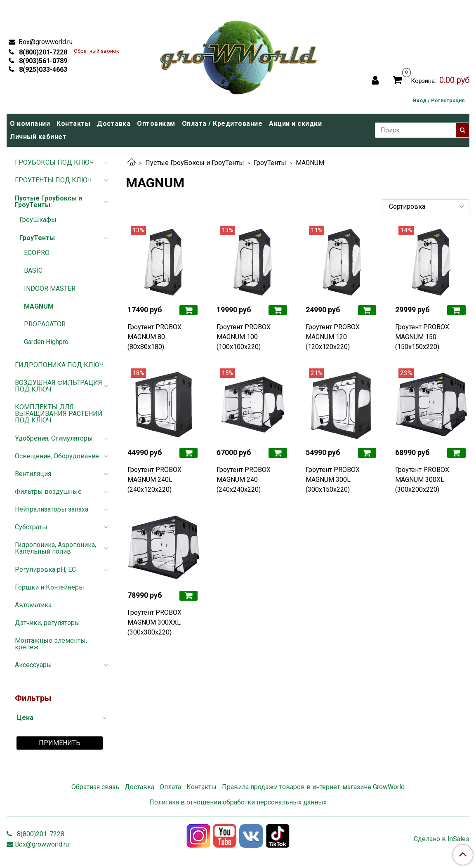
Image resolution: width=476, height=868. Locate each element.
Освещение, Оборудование (57, 456)
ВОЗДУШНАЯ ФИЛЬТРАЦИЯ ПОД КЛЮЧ (59, 386)
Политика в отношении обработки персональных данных (238, 802)
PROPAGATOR (45, 324)
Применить (60, 743)
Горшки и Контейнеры (49, 587)
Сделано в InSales (442, 839)
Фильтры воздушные (48, 492)
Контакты (73, 124)
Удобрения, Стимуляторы (54, 438)
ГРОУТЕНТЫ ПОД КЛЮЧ (53, 180)
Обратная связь (95, 787)
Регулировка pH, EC (45, 570)
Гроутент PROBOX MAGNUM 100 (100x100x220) (244, 337)
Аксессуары (33, 665)
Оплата (170, 787)
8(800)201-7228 (42, 52)
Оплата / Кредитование (222, 124)
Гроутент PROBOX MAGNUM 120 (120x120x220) (333, 337)
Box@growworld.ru (45, 42)
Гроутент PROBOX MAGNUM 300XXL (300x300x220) (154, 622)
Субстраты (31, 527)
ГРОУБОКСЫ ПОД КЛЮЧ (54, 162)
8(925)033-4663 (42, 70)
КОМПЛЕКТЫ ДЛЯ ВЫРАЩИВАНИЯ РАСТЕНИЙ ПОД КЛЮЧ (59, 414)
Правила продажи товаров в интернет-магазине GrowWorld (313, 787)
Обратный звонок (97, 51)
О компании (30, 124)
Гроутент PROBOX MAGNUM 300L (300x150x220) (333, 480)
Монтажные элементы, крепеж (51, 644)
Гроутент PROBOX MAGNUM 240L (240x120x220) (154, 480)
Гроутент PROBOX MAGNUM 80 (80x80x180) (154, 337)
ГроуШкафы (38, 220)
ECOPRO (37, 253)
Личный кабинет (38, 137)
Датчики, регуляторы (47, 623)
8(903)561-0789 (42, 61)
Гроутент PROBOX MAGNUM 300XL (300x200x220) (422, 480)
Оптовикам (156, 124)
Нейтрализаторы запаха (52, 509)
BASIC (33, 270)
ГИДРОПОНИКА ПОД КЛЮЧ (59, 365)
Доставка (114, 124)
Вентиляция (33, 474)
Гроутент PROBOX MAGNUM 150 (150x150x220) (422, 337)
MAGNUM (39, 306)
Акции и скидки (295, 124)
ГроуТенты (270, 163)
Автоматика (33, 605)
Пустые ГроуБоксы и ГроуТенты (195, 163)
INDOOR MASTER (50, 289)
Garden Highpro (46, 342)
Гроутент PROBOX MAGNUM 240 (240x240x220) (244, 480)
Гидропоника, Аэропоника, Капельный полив (55, 548)
